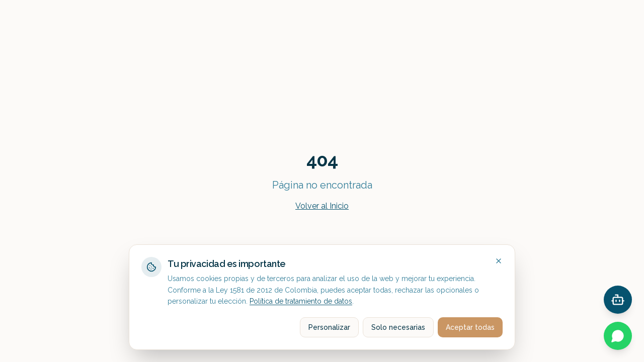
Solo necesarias (398, 327)
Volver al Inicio (322, 206)
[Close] (499, 261)
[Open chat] (618, 300)
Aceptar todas (470, 327)
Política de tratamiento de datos (301, 301)
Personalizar (329, 327)
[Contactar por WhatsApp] (618, 336)
